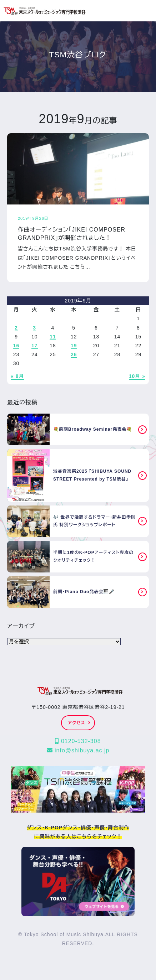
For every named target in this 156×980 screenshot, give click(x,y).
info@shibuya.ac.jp (78, 750)
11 (53, 337)
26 (74, 354)
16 (16, 346)
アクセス (79, 723)
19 (74, 346)
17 (35, 346)
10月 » (137, 376)
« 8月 (17, 376)
